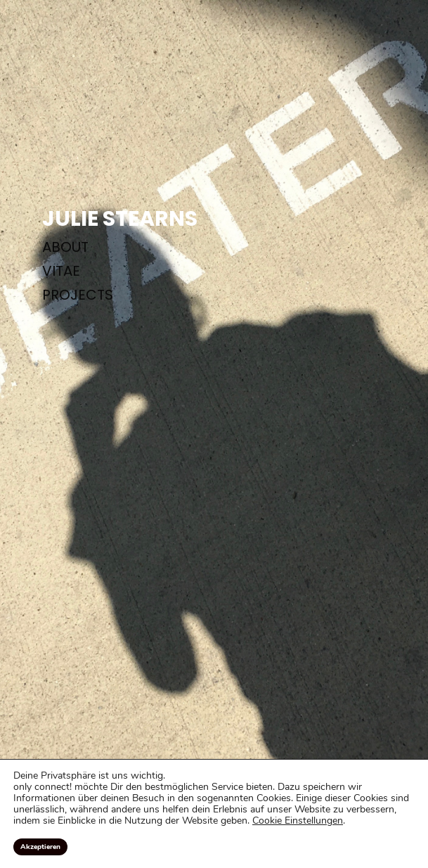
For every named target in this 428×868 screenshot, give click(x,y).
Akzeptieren (40, 847)
